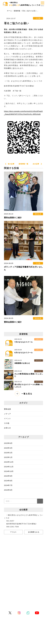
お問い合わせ (12, 596)
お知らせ (7, 428)
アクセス (13, 532)
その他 (7, 423)
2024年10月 (9, 471)
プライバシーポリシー (15, 601)
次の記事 (36, 164)
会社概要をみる (34, 532)
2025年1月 (8, 457)
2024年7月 (8, 485)
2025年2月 (8, 453)
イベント (7, 419)
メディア (7, 414)
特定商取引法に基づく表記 (17, 605)
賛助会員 (7, 409)
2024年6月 (8, 490)
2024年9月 (8, 476)
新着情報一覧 (23, 164)
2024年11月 (9, 467)
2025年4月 (8, 448)
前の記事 (11, 164)
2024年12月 (9, 462)
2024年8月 (8, 481)
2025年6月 (8, 443)
